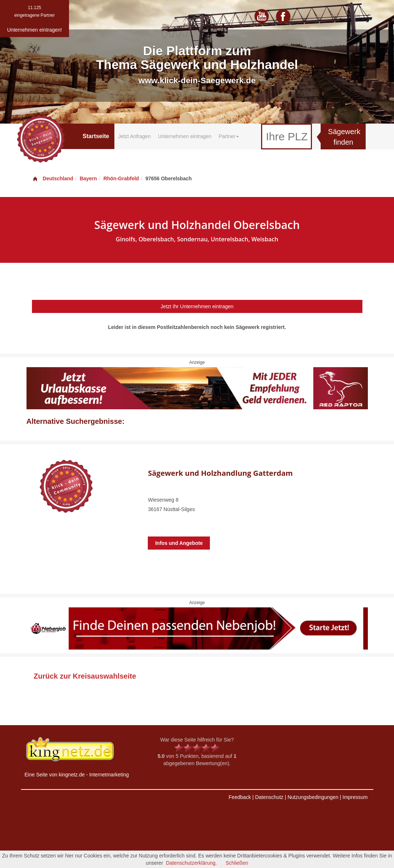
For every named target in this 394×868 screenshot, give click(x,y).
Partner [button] (229, 136)
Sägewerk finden (344, 137)
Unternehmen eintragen (185, 136)
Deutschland (53, 178)
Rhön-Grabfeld (121, 178)
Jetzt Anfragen (134, 136)
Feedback (240, 797)
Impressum (355, 797)
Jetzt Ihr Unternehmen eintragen (197, 306)
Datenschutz (269, 797)
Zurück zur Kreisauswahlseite (85, 676)
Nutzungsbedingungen (313, 797)
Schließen (237, 863)
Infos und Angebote (179, 543)
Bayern (88, 178)
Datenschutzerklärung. (191, 863)
